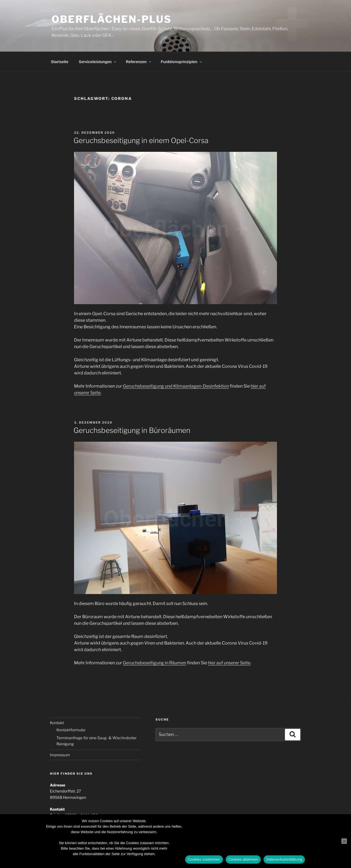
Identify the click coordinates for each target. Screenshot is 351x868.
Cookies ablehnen (243, 859)
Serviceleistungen (98, 62)
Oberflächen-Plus (112, 19)
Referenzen (139, 62)
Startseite (60, 62)
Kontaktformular (71, 730)
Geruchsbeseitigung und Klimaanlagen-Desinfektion (176, 386)
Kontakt (57, 723)
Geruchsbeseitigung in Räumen (155, 663)
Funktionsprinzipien (182, 62)
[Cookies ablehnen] (344, 841)
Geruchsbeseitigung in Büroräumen (132, 430)
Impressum (60, 755)
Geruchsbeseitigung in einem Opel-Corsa (141, 140)
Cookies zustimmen (204, 859)
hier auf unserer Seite (229, 663)
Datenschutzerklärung (284, 859)
